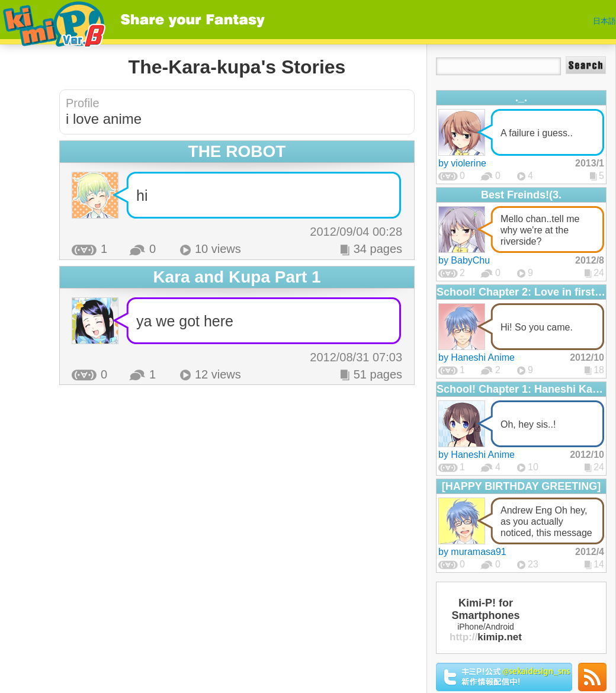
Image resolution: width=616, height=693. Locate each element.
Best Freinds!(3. (521, 195)
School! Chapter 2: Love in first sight (521, 292)
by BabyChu (464, 260)
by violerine (462, 163)
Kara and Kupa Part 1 (237, 277)
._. (521, 98)
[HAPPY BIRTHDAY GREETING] (522, 486)
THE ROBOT (237, 151)
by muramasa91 (472, 552)
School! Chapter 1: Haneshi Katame (521, 389)
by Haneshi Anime (477, 357)
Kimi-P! (53, 22)
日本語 (604, 21)
